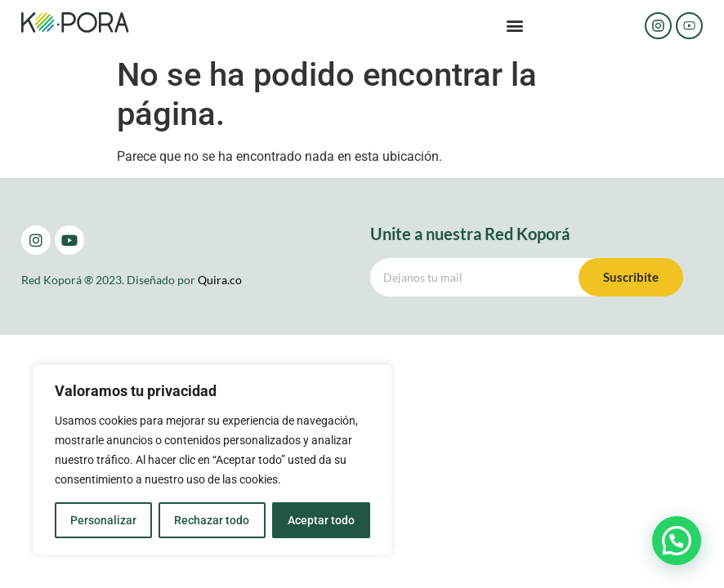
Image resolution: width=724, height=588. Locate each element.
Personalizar (103, 520)
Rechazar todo (212, 520)
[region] (212, 460)
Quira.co (220, 280)
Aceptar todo (321, 520)
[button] (514, 26)
